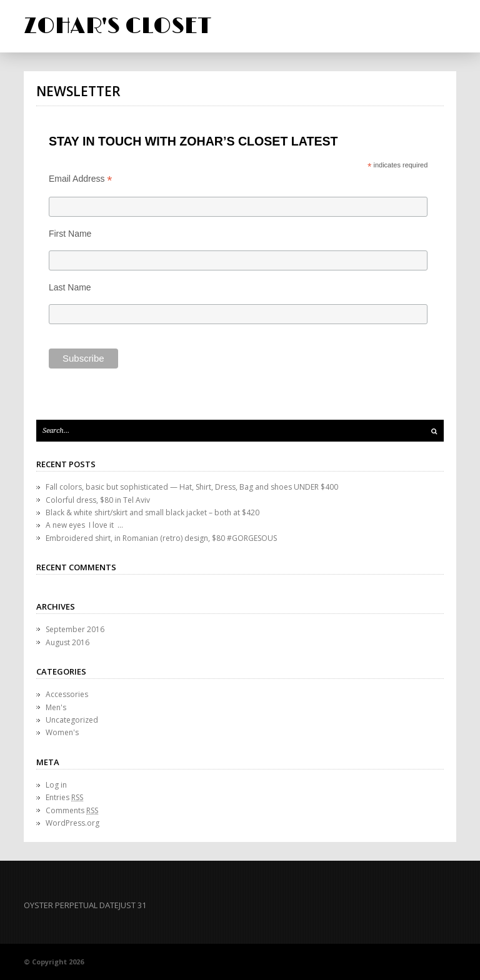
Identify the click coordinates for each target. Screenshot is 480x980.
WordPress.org (72, 823)
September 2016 (75, 629)
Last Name (70, 287)
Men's (56, 707)
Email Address (81, 179)
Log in (56, 785)
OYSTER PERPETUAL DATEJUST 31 (85, 905)
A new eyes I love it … (84, 525)
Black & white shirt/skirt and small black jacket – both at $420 (152, 512)
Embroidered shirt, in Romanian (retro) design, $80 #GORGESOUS (161, 538)
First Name (70, 234)
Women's (62, 732)
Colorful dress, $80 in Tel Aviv (98, 500)
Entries (64, 797)
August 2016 (67, 642)
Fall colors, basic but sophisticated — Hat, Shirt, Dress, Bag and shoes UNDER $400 (192, 487)
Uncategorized (72, 720)
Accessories (67, 694)
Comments (72, 810)
